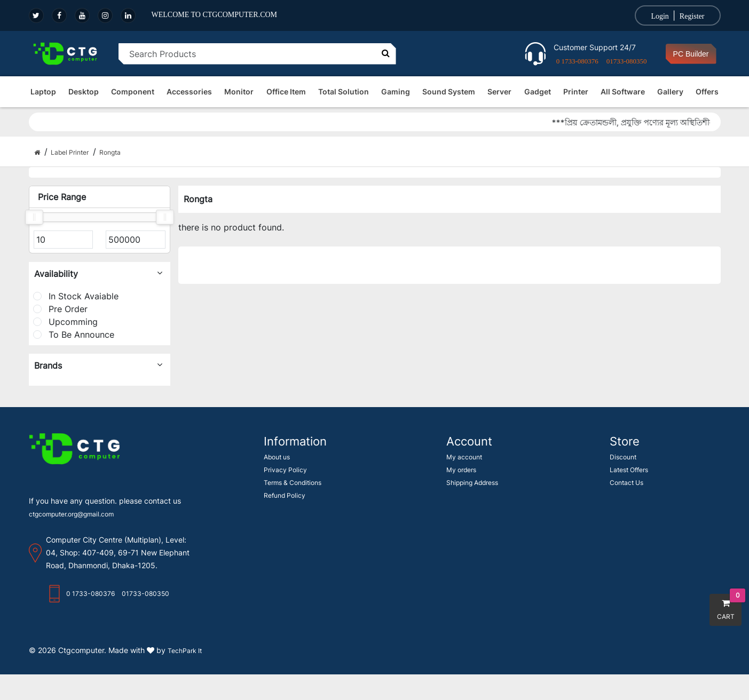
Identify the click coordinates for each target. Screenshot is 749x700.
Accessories (189, 92)
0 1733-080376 (577, 61)
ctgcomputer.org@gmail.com (71, 514)
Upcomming (65, 322)
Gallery (670, 92)
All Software (623, 92)
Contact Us (626, 483)
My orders (461, 470)
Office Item (286, 92)
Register (692, 16)
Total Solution (344, 92)
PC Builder (691, 54)
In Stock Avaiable (76, 296)
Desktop (84, 92)
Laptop (43, 92)
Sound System (449, 92)
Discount (623, 457)
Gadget (538, 92)
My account (464, 457)
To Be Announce (74, 335)
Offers (707, 92)
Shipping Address (472, 483)
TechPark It (185, 651)
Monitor (239, 92)
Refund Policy (285, 495)
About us (277, 457)
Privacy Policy (285, 470)
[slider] (34, 217)
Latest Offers (629, 470)
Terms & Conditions (293, 483)
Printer (576, 92)
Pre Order (60, 309)
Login (660, 16)
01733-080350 (627, 61)
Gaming (396, 92)
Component (133, 92)
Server (499, 92)
